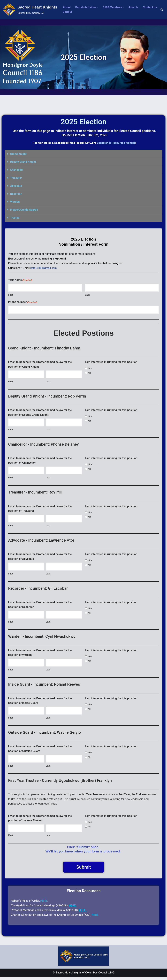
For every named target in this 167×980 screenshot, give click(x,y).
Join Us (134, 7)
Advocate (16, 185)
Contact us (151, 7)
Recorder (16, 193)
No (89, 372)
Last (87, 294)
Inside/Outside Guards (24, 209)
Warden (15, 201)
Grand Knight (18, 154)
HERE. (44, 904)
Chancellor (17, 170)
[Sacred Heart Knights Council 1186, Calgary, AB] (30, 10)
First (11, 294)
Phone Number (23, 302)
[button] (98, 7)
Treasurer (16, 177)
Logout (68, 12)
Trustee (15, 217)
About (67, 7)
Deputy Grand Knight (23, 162)
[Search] (162, 10)
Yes (90, 368)
